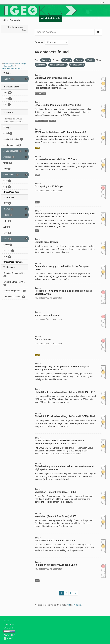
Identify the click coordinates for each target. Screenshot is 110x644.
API (68, 605)
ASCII (45, 121)
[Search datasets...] (65, 32)
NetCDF (38, 121)
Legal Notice (9, 624)
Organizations (96, 18)
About (6, 621)
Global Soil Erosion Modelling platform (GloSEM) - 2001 (65, 416)
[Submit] (98, 32)
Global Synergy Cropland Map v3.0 (54, 78)
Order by (39, 42)
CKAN (8, 638)
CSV (37, 148)
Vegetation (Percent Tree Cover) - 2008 (56, 492)
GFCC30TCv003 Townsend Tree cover (55, 541)
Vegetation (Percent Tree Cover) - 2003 (56, 516)
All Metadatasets (51, 18)
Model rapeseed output (47, 315)
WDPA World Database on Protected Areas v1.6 (60, 132)
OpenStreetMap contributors (12, 68)
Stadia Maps (8, 64)
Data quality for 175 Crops (49, 186)
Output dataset (43, 339)
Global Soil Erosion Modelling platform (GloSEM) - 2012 (65, 392)
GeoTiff (38, 94)
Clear (24, 30)
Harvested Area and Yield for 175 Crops (56, 159)
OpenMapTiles (9, 66)
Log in (101, 2)
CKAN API (8, 628)
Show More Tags (11, 192)
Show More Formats (13, 262)
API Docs (77, 605)
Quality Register (74, 18)
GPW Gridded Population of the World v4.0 (58, 105)
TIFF (37, 175)
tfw (44, 94)
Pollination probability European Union (56, 565)
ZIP (37, 231)
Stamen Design (20, 64)
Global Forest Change (47, 242)
